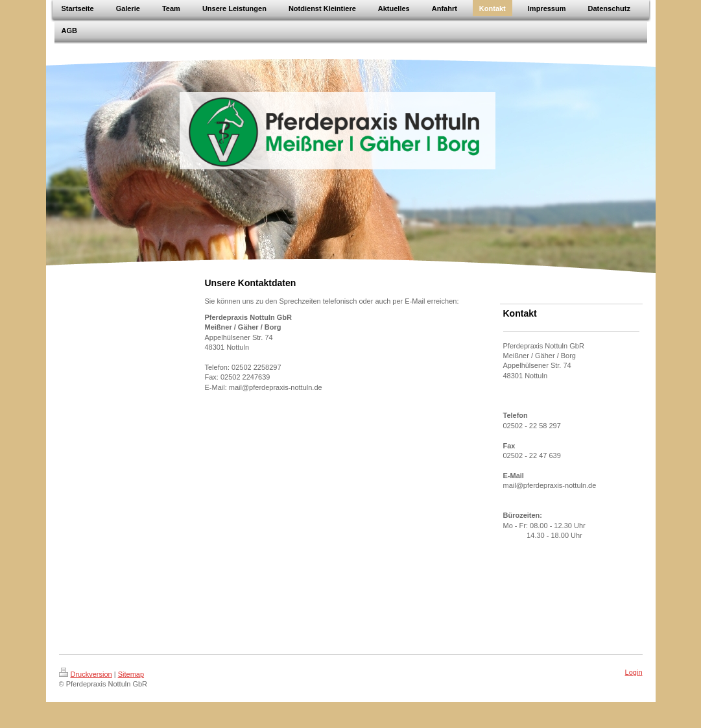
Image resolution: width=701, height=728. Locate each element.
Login (634, 672)
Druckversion (86, 674)
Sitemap (131, 674)
